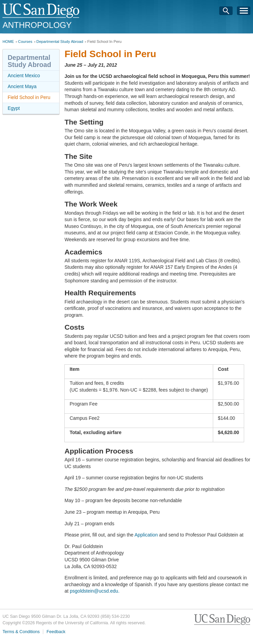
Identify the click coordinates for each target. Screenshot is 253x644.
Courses (25, 42)
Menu (244, 13)
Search (226, 13)
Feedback (56, 632)
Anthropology (37, 25)
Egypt (14, 108)
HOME (8, 42)
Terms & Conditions (21, 632)
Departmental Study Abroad (60, 42)
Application (146, 535)
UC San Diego (41, 11)
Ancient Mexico (24, 76)
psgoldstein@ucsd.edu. (95, 591)
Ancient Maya (22, 86)
